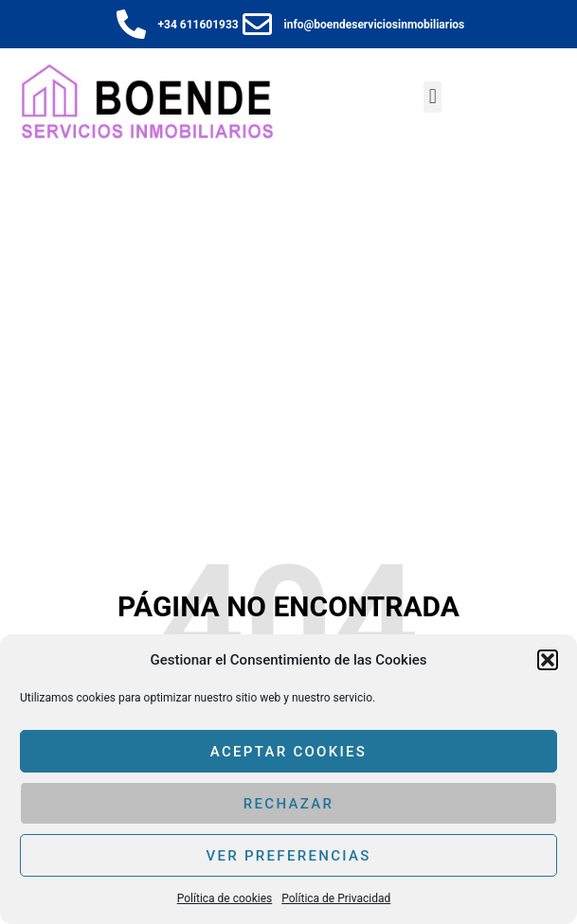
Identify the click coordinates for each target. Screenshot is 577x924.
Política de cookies (225, 898)
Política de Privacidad (336, 898)
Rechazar (288, 804)
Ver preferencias (288, 856)
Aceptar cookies (289, 752)
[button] (548, 660)
